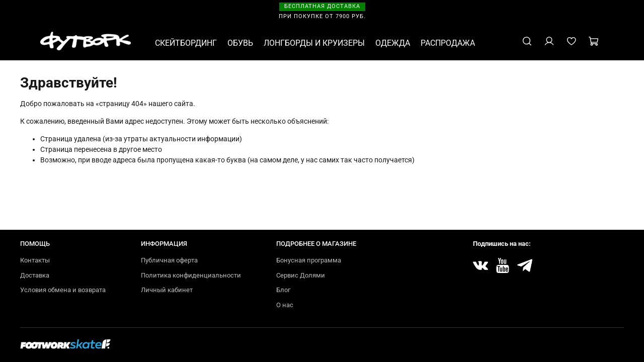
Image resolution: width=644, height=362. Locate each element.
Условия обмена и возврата (63, 290)
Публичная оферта (169, 260)
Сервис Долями (301, 275)
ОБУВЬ (240, 43)
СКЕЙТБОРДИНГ (186, 43)
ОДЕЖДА (393, 43)
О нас (285, 305)
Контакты (35, 260)
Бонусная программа (309, 260)
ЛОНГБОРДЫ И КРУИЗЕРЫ (314, 43)
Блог (283, 290)
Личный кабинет (167, 290)
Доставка (35, 275)
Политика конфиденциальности (191, 275)
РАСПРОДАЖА (448, 43)
